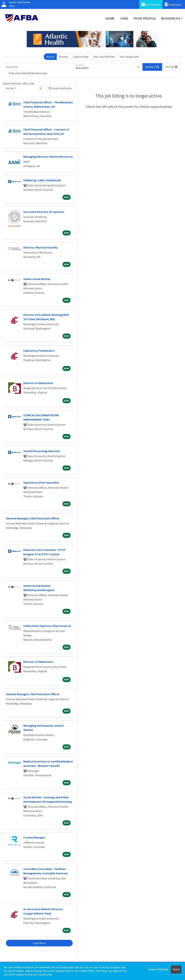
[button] (171, 67)
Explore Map (81, 57)
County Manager (34, 837)
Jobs (124, 18)
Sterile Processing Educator (42, 451)
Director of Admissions (38, 383)
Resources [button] (171, 18)
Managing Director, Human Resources (48, 157)
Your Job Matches (104, 57)
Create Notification (60, 88)
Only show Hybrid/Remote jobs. (28, 73)
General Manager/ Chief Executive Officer (33, 518)
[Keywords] (39, 67)
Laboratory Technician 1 (39, 351)
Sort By (10, 88)
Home (110, 18)
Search (50, 57)
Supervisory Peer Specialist (41, 482)
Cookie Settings (158, 969)
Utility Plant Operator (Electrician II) (47, 626)
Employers (173, 4)
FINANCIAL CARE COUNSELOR (42, 180)
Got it (176, 969)
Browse (64, 57)
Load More (39, 943)
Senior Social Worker (37, 279)
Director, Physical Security (41, 247)
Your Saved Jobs (129, 57)
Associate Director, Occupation (44, 212)
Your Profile (145, 18)
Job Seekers (151, 4)
